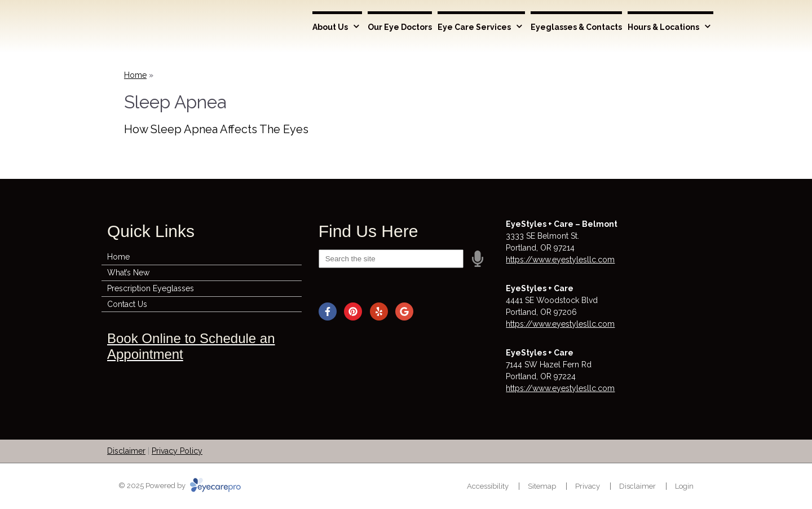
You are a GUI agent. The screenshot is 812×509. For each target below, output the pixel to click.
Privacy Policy (177, 451)
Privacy (588, 486)
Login (684, 486)
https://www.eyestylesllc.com (560, 260)
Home (135, 75)
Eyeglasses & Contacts (576, 27)
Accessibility (488, 486)
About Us (330, 27)
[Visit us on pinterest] (353, 311)
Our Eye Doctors (400, 27)
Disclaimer (126, 451)
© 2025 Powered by (180, 486)
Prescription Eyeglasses (151, 288)
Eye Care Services (474, 27)
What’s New (128, 273)
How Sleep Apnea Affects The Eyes (216, 129)
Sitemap (542, 486)
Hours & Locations (663, 27)
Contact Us (127, 304)
